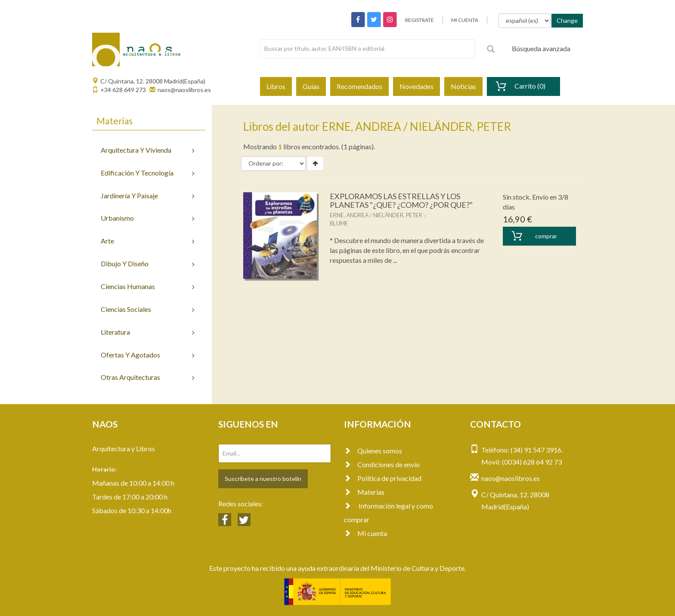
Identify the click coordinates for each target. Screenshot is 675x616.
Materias (364, 492)
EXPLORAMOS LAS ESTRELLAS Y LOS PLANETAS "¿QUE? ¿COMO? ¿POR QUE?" (401, 200)
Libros (276, 86)
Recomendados (359, 86)
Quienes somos (373, 451)
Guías (311, 86)
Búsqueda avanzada (541, 48)
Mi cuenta (365, 533)
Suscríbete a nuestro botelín (263, 479)
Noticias (463, 86)
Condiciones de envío (382, 464)
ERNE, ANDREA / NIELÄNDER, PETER (376, 215)
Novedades (416, 86)
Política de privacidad (383, 478)
